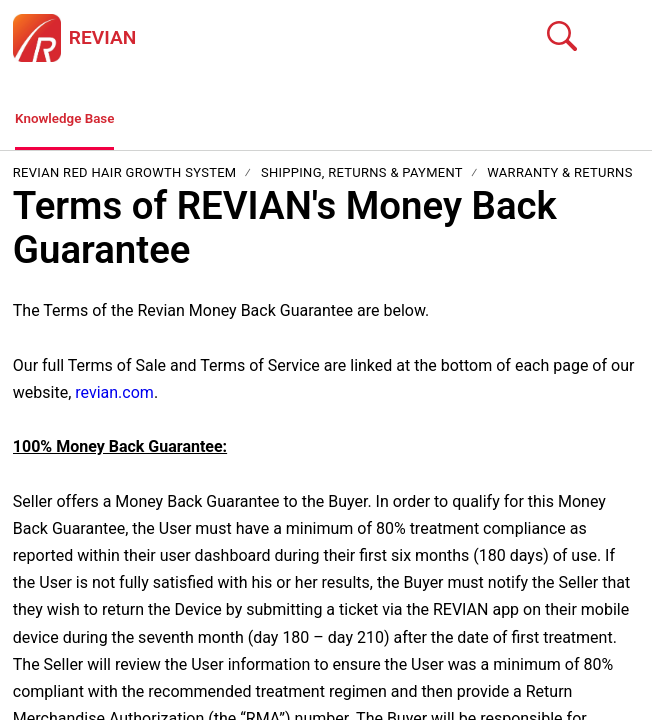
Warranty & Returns (559, 177)
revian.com (114, 396)
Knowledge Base (74, 120)
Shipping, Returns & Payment (362, 177)
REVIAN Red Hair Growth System (126, 177)
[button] (626, 38)
